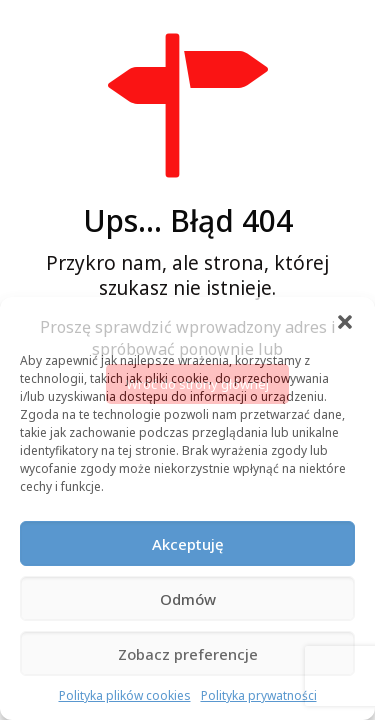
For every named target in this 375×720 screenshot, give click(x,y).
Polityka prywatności (259, 695)
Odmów (188, 599)
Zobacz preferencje (188, 654)
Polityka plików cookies (125, 695)
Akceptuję (188, 544)
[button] (345, 322)
